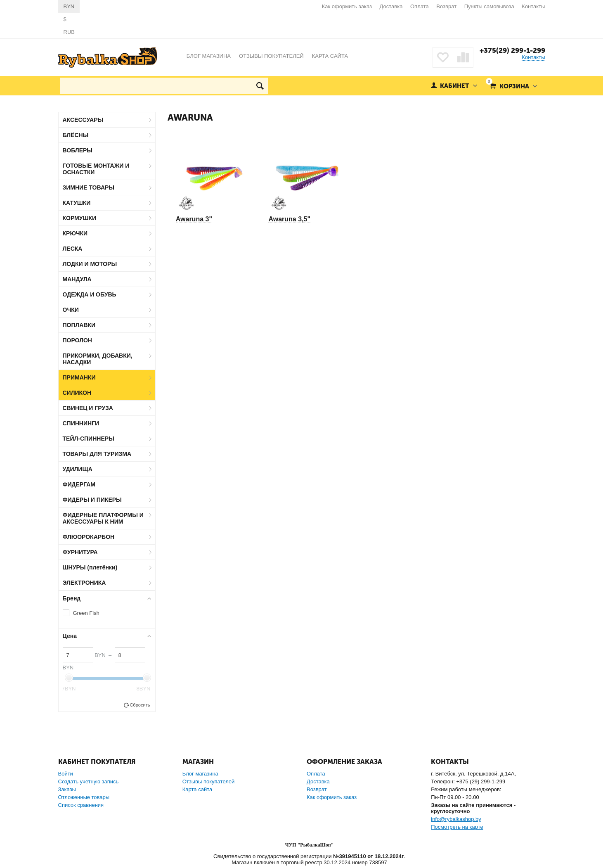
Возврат (446, 6)
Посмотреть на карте (457, 827)
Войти (66, 774)
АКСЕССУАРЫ (83, 120)
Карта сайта (197, 789)
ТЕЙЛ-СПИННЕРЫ (89, 439)
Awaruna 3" (194, 219)
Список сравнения (81, 805)
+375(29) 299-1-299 (512, 50)
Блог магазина (200, 774)
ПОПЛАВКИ (79, 325)
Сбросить (140, 705)
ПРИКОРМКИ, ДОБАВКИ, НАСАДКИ (98, 359)
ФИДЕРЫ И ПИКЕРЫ (92, 500)
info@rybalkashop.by (456, 819)
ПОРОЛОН (77, 340)
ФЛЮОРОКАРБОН (89, 537)
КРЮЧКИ (75, 233)
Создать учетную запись (89, 781)
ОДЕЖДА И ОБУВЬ (90, 294)
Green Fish (86, 613)
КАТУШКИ (77, 203)
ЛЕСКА (73, 249)
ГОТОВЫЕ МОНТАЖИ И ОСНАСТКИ (96, 169)
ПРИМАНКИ (79, 377)
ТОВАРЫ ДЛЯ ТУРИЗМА (97, 454)
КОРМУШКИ (80, 218)
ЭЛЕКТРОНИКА (84, 583)
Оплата (420, 6)
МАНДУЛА (77, 279)
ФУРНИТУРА (80, 552)
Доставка (391, 6)
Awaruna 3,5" (289, 219)
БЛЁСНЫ (76, 135)
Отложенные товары (84, 797)
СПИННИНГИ (81, 423)
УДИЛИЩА (78, 469)
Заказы (67, 789)
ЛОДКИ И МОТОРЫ (90, 264)
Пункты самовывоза (489, 6)
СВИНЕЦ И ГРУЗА (88, 408)
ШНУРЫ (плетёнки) (90, 567)
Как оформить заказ (347, 6)
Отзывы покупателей (209, 781)
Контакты (533, 6)
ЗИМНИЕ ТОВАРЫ (89, 187)
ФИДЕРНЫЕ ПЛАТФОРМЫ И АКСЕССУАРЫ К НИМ (103, 518)
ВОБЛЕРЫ (78, 150)
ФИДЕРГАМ (79, 484)
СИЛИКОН (77, 393)
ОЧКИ (71, 310)
